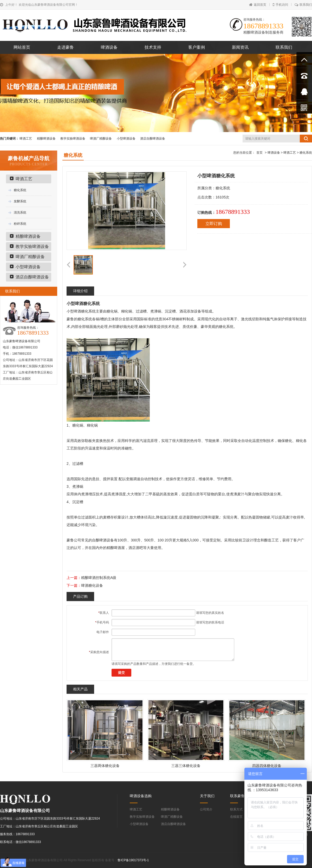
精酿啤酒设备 (46, 139)
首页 (259, 153)
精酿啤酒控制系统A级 (99, 578)
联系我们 (303, 5)
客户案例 (197, 47)
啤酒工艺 (26, 139)
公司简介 (206, 809)
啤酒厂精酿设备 (101, 139)
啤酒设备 (109, 47)
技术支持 (153, 47)
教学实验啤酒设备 (73, 139)
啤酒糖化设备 (92, 585)
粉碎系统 (20, 224)
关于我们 (207, 796)
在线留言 (236, 817)
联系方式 (236, 809)
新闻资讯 (240, 47)
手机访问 (280, 5)
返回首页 (258, 5)
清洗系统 (20, 213)
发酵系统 (20, 201)
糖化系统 (20, 190)
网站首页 (22, 47)
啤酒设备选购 (141, 796)
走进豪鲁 (66, 47)
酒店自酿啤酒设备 (153, 139)
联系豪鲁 (237, 796)
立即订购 (214, 224)
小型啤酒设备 (126, 139)
